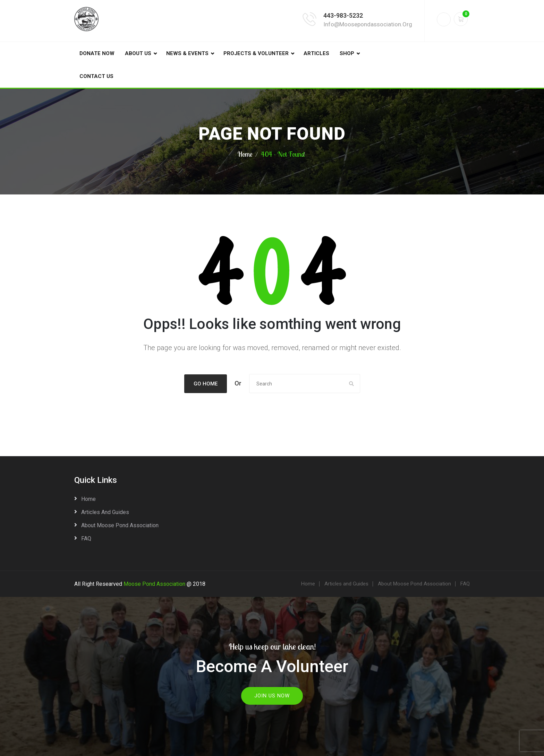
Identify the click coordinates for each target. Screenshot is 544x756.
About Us (138, 53)
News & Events (187, 53)
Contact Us (96, 76)
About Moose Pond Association (120, 525)
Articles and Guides (105, 512)
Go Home (206, 384)
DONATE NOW (97, 53)
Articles (316, 53)
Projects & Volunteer (256, 53)
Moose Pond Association (154, 584)
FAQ (86, 538)
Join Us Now (272, 695)
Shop (347, 53)
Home (245, 154)
